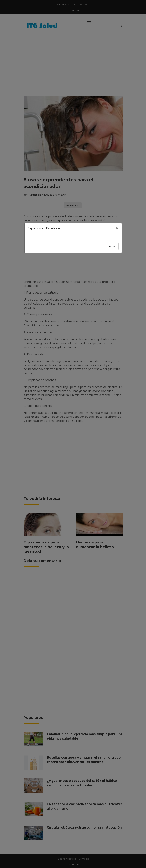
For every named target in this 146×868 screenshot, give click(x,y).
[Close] (117, 228)
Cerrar (111, 246)
